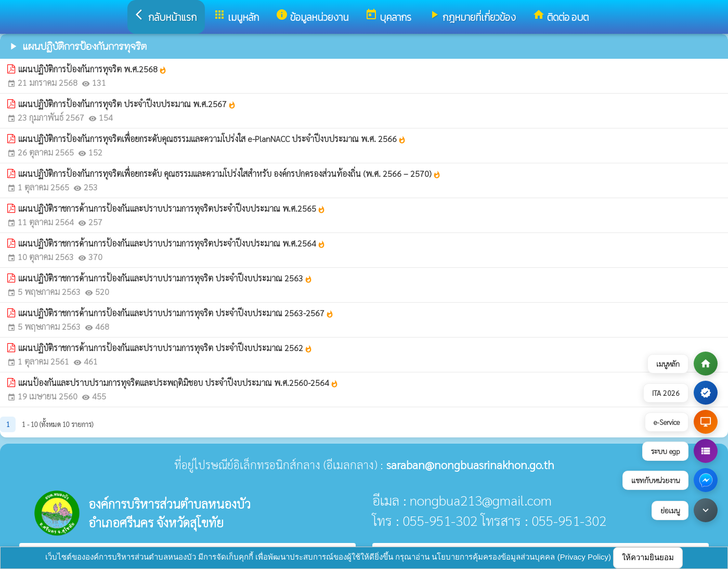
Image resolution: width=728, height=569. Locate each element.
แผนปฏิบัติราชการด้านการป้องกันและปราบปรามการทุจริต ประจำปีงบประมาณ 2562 (165, 348)
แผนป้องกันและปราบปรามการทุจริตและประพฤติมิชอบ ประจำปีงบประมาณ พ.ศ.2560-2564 (178, 383)
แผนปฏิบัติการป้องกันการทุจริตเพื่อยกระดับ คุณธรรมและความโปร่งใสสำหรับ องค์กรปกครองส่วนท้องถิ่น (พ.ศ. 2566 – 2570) (230, 173)
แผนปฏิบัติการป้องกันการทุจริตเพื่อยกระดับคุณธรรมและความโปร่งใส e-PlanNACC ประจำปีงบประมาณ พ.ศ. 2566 (212, 139)
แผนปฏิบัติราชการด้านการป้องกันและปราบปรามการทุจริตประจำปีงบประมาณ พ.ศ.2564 (172, 243)
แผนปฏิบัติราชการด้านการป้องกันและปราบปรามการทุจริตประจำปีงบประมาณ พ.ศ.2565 (172, 208)
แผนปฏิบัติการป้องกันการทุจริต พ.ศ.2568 (93, 69)
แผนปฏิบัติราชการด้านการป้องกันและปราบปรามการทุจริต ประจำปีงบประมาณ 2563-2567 (176, 313)
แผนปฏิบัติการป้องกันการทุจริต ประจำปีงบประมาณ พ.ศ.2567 (127, 104)
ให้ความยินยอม (648, 557)
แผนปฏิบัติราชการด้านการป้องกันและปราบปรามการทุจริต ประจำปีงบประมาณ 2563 (165, 278)
